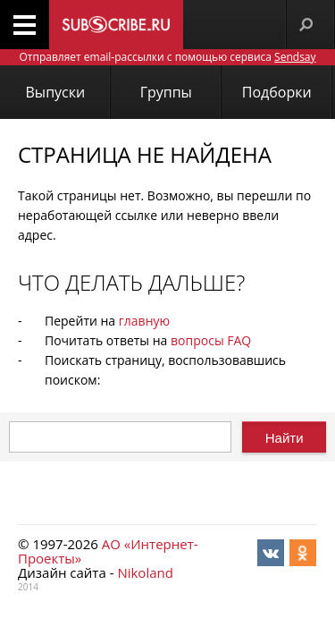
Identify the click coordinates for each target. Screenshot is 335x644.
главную (144, 321)
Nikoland (145, 572)
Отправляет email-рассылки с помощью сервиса (167, 57)
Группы (166, 92)
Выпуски (56, 92)
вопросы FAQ (211, 340)
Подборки (277, 92)
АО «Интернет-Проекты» (108, 551)
